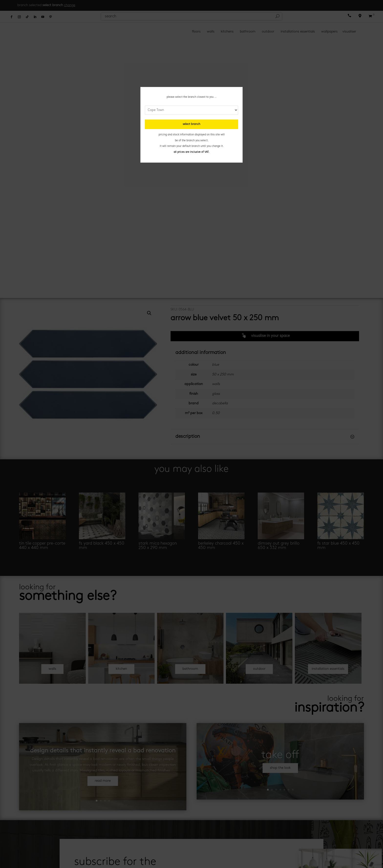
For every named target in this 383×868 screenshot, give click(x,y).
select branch (191, 124)
